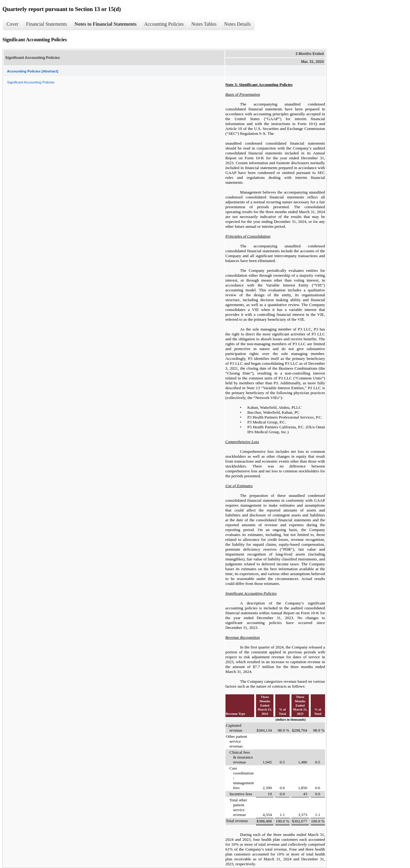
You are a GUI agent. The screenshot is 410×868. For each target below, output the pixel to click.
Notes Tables (204, 24)
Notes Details (238, 24)
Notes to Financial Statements (106, 24)
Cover (12, 24)
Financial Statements (46, 24)
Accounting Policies (164, 24)
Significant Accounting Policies (31, 82)
